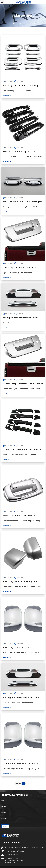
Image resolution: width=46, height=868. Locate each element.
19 (20, 784)
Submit (5, 826)
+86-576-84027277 (11, 855)
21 (26, 784)
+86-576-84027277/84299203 (15, 851)
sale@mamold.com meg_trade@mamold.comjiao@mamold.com (14, 860)
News (20, 23)
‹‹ (10, 784)
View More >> (7, 96)
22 (29, 784)
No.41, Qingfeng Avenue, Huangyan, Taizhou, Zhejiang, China (25, 847)
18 (17, 784)
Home (12, 23)
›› (36, 784)
